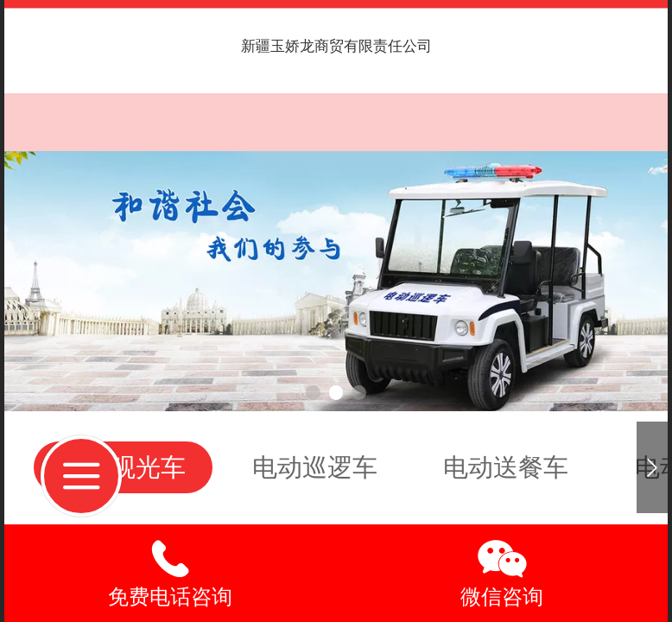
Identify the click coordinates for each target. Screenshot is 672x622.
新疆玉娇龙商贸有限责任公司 (336, 46)
